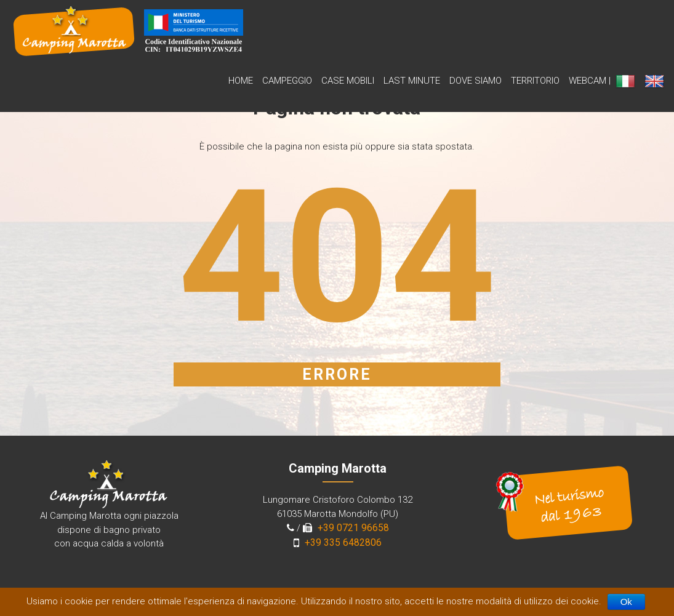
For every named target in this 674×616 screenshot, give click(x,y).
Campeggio (287, 81)
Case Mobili (348, 81)
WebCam (588, 81)
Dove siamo (475, 81)
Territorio (535, 81)
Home (241, 81)
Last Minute (412, 81)
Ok (626, 602)
